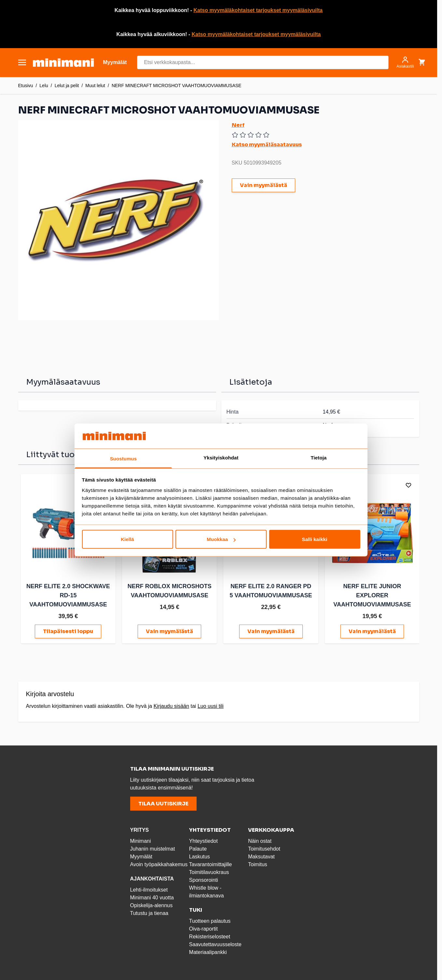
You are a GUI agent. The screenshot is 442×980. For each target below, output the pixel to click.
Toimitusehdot (264, 848)
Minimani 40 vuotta (152, 897)
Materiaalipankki (208, 951)
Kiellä (127, 539)
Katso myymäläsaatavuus (267, 145)
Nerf (238, 125)
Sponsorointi (204, 879)
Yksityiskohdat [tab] (221, 457)
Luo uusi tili (211, 705)
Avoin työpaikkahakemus (159, 863)
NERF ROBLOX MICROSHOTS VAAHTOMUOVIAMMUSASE (168, 594)
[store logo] (63, 63)
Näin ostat (260, 840)
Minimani (141, 840)
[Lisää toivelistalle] (404, 485)
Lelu (44, 86)
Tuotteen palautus (211, 920)
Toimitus (258, 863)
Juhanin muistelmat (153, 848)
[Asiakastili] (405, 62)
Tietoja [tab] (319, 457)
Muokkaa (221, 539)
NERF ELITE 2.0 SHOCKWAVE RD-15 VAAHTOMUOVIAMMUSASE (67, 594)
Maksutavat (261, 856)
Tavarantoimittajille (211, 863)
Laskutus (200, 856)
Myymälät (141, 856)
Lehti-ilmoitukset (149, 889)
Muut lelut (95, 86)
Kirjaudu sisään (171, 705)
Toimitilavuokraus (209, 871)
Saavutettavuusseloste (215, 943)
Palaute (198, 848)
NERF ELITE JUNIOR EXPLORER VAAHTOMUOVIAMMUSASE (368, 594)
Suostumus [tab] (124, 458)
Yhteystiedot (203, 840)
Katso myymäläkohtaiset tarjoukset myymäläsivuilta (258, 10)
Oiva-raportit (203, 928)
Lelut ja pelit (67, 86)
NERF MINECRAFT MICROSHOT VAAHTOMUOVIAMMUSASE (177, 86)
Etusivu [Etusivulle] (26, 86)
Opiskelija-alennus (152, 904)
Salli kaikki (315, 539)
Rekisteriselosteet (210, 936)
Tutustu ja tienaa (149, 912)
